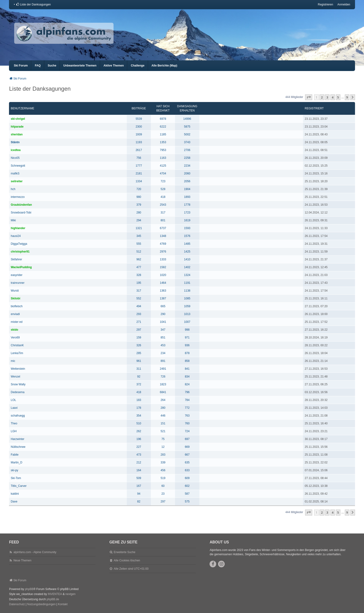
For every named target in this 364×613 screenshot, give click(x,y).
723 (163, 181)
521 (163, 431)
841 (187, 369)
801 (163, 220)
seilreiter (17, 181)
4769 (163, 244)
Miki (13, 220)
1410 (187, 259)
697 (187, 439)
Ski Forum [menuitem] (21, 66)
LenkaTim (17, 353)
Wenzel (15, 377)
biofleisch (17, 306)
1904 (187, 189)
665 (163, 306)
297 (139, 330)
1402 (187, 267)
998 (187, 330)
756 (139, 158)
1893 (187, 197)
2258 (187, 158)
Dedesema (18, 392)
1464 (163, 283)
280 (139, 213)
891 (163, 361)
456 (163, 470)
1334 (139, 181)
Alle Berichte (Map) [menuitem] (164, 66)
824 (187, 384)
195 (139, 283)
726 (163, 377)
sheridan (17, 134)
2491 (163, 369)
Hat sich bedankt (163, 108)
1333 (163, 259)
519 (163, 478)
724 (187, 431)
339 (163, 462)
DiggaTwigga (19, 244)
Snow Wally (18, 384)
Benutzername (22, 108)
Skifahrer (16, 259)
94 (139, 494)
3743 (187, 142)
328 (139, 275)
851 (163, 338)
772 (187, 408)
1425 (187, 252)
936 (187, 345)
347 (163, 330)
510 (139, 423)
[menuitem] (33, 4)
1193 (139, 142)
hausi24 (16, 236)
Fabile (15, 455)
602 (187, 486)
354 (139, 416)
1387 (163, 298)
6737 (163, 228)
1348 (163, 236)
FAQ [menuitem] (38, 66)
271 (139, 322)
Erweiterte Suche (125, 552)
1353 (163, 142)
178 (139, 408)
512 (139, 252)
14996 (187, 119)
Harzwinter (17, 439)
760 (187, 423)
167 (139, 486)
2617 (139, 150)
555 (139, 244)
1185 (163, 134)
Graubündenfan (21, 205)
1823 (163, 384)
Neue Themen (22, 560)
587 (187, 494)
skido (14, 330)
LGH (14, 431)
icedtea (15, 150)
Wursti (15, 291)
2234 (187, 166)
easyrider (16, 275)
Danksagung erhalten (187, 108)
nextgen (71, 594)
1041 (163, 322)
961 (139, 361)
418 (163, 197)
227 (139, 447)
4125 (163, 166)
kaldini (15, 494)
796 (187, 392)
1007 (187, 322)
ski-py (14, 470)
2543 (163, 205)
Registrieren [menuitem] (326, 4)
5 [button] (338, 97)
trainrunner (18, 283)
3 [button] (327, 97)
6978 (163, 119)
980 (139, 197)
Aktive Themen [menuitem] (114, 66)
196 (139, 439)
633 (187, 470)
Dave (14, 502)
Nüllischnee (18, 447)
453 (163, 345)
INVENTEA (55, 594)
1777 (139, 166)
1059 (187, 306)
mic (13, 361)
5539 (139, 119)
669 (187, 447)
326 (139, 345)
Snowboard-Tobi (21, 213)
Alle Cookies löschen (127, 560)
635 (187, 462)
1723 (187, 213)
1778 (187, 205)
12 (163, 447)
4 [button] (333, 97)
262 (139, 431)
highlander (18, 228)
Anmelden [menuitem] (344, 4)
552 (139, 298)
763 (187, 416)
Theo (14, 423)
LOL (13, 400)
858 (187, 361)
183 (139, 400)
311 (139, 369)
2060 (187, 173)
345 (139, 236)
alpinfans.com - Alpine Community (35, 552)
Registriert (314, 108)
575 (187, 502)
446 (163, 416)
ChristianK (17, 345)
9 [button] (347, 97)
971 (187, 338)
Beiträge (139, 108)
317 (163, 213)
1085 (187, 298)
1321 (139, 228)
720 (139, 189)
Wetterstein (18, 369)
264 (163, 400)
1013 (187, 314)
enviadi (15, 314)
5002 (187, 134)
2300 (139, 127)
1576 (187, 236)
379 (139, 205)
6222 (163, 127)
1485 (187, 244)
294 (139, 220)
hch (13, 189)
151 (163, 423)
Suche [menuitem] (52, 66)
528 (163, 189)
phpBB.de (53, 599)
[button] (309, 97)
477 (139, 267)
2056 (187, 181)
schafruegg (18, 416)
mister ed (16, 322)
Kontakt (63, 604)
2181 (139, 173)
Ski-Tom (16, 478)
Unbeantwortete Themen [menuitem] (80, 66)
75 (163, 439)
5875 (187, 127)
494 (139, 306)
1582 (163, 267)
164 (139, 470)
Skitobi (15, 298)
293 (139, 314)
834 (187, 377)
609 (187, 478)
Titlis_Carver (19, 486)
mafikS (15, 173)
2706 (187, 150)
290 (163, 314)
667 (187, 455)
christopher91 (20, 252)
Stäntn (15, 142)
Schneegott (18, 166)
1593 (187, 228)
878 (187, 353)
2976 (163, 252)
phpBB (29, 589)
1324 (187, 275)
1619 (187, 220)
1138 (187, 291)
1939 (139, 134)
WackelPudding (21, 267)
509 (139, 478)
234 (163, 353)
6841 (163, 392)
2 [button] (322, 97)
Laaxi (14, 408)
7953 (163, 150)
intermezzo (18, 197)
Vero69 (15, 338)
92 (139, 377)
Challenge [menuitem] (138, 66)
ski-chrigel (18, 119)
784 (187, 400)
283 (163, 455)
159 (139, 338)
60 (163, 486)
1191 (187, 283)
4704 (163, 173)
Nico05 (15, 158)
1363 (163, 291)
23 (163, 494)
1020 (163, 275)
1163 (163, 158)
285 (139, 353)
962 (139, 259)
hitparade (17, 127)
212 (139, 462)
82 (139, 502)
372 (139, 384)
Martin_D (16, 462)
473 (139, 455)
